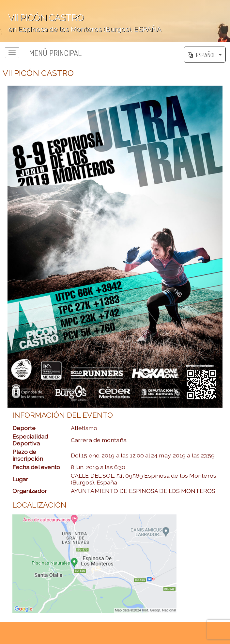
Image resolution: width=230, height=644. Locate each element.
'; (115, 21)
